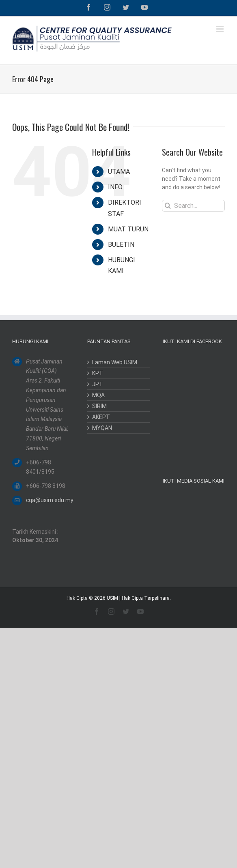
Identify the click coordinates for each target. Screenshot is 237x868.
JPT (98, 384)
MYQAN (102, 428)
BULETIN (121, 245)
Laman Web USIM (115, 362)
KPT (98, 373)
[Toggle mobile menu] (221, 29)
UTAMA (119, 172)
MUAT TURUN (128, 229)
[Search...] (193, 206)
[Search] (168, 206)
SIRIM (99, 406)
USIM (112, 598)
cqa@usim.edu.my (50, 500)
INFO (115, 187)
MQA (98, 395)
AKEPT (101, 417)
